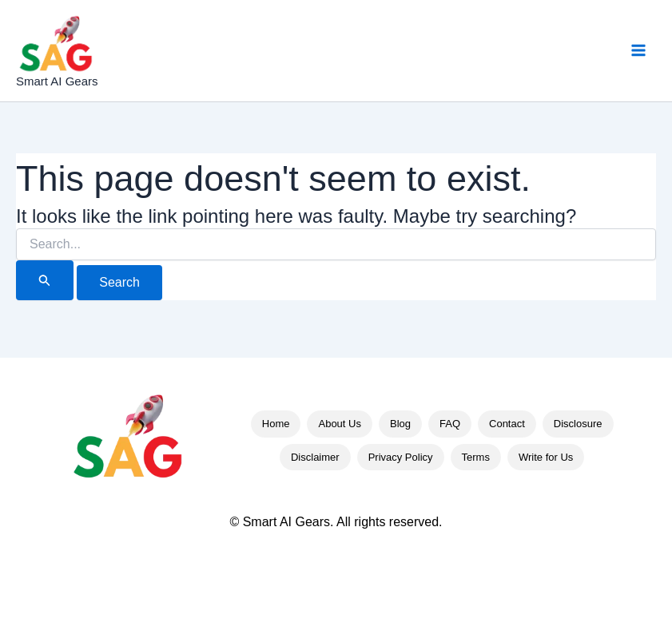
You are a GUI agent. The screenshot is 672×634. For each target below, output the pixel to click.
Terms (476, 457)
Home (276, 424)
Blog (400, 424)
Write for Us (546, 457)
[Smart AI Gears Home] (128, 440)
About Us (339, 424)
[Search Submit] (45, 280)
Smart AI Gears (57, 81)
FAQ (450, 424)
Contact (507, 424)
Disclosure (578, 424)
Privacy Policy (401, 457)
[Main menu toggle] (638, 50)
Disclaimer (315, 457)
